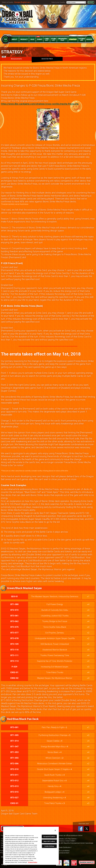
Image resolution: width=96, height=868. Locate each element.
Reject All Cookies (49, 841)
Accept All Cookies (49, 837)
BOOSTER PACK (47, 59)
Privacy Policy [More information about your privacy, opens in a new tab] (33, 862)
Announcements (12, 58)
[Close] (55, 830)
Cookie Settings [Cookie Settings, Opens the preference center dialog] (49, 846)
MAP (92, 2)
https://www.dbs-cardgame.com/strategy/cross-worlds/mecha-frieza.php (40, 104)
